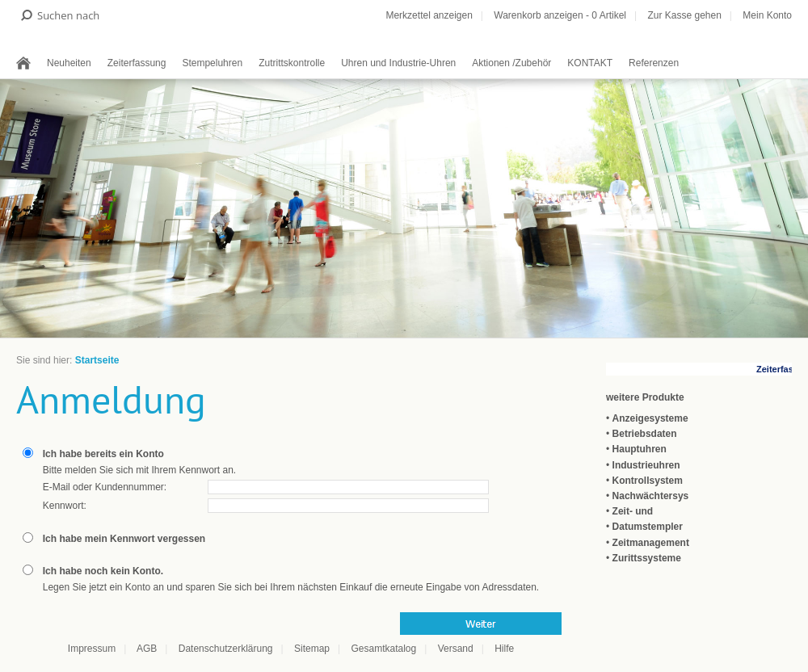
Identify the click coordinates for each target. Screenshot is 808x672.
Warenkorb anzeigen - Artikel (560, 15)
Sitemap (312, 649)
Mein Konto (767, 15)
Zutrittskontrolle (292, 63)
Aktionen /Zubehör (511, 63)
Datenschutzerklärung (226, 649)
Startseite (97, 360)
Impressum (92, 649)
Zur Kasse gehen (684, 15)
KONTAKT (590, 63)
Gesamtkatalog (383, 649)
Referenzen (654, 63)
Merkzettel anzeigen (429, 15)
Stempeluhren (212, 63)
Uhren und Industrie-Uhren (398, 63)
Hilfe (504, 649)
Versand (456, 649)
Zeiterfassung (137, 63)
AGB (147, 649)
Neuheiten (69, 63)
